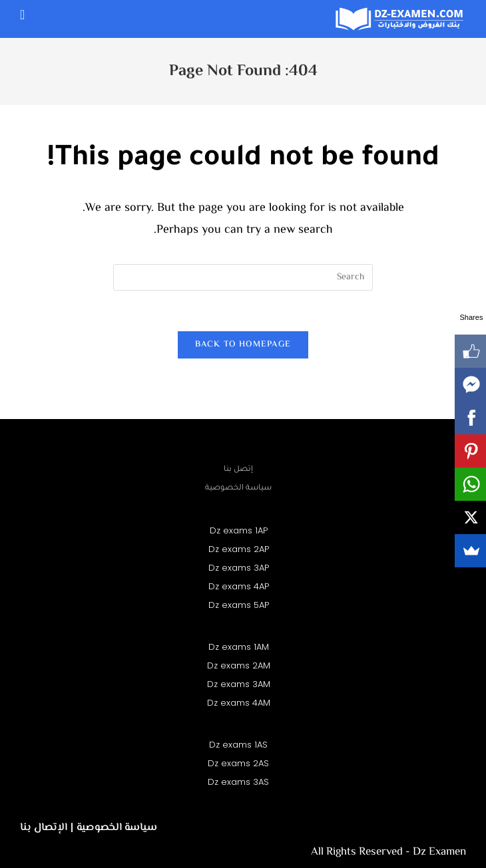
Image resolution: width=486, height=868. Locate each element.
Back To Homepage (243, 345)
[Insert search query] (243, 277)
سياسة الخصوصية (117, 828)
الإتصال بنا (44, 828)
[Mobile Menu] (23, 16)
